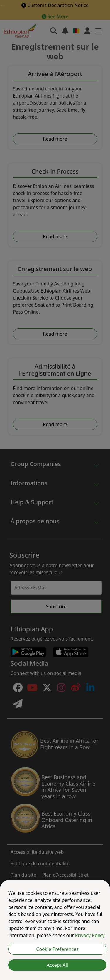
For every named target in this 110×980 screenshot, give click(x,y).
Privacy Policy (90, 935)
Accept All (57, 965)
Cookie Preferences (57, 949)
